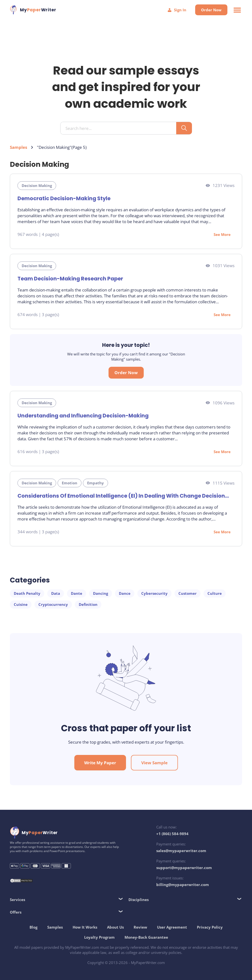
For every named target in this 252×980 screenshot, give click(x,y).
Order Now (211, 10)
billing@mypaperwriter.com (183, 885)
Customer (188, 593)
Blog (33, 927)
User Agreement (172, 927)
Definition (88, 604)
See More (222, 234)
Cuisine (21, 604)
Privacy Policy (210, 927)
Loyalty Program (99, 937)
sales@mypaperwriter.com (181, 851)
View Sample (154, 763)
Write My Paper (100, 763)
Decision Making (37, 185)
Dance (125, 593)
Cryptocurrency (53, 604)
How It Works (85, 927)
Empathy (95, 483)
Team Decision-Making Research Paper (70, 279)
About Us (115, 927)
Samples (18, 147)
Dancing (101, 593)
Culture (215, 593)
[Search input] (120, 128)
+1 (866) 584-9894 (172, 834)
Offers (16, 912)
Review (140, 927)
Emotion (70, 483)
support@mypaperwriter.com (184, 868)
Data (56, 593)
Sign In (177, 10)
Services (17, 900)
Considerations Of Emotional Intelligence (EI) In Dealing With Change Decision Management (121, 496)
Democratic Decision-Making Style (64, 198)
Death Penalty (27, 593)
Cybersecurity (154, 593)
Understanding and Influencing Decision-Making (83, 416)
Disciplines (139, 900)
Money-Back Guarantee (146, 937)
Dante (77, 593)
